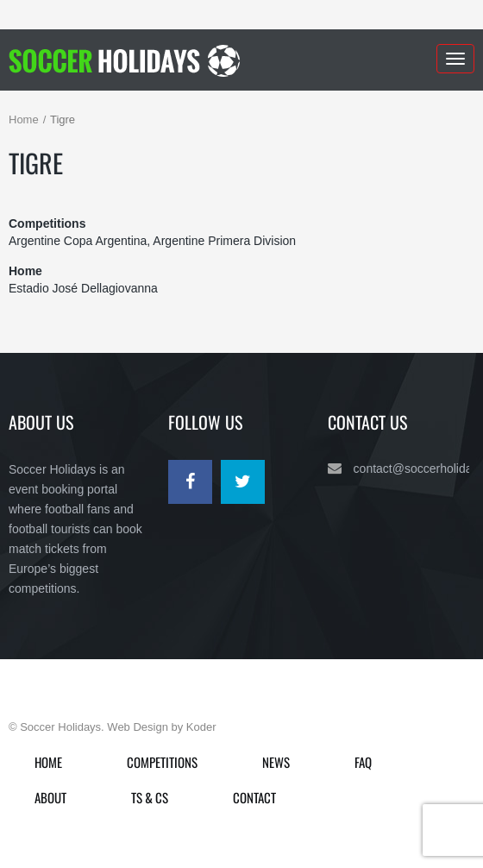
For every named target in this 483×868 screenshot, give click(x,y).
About (50, 797)
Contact (254, 797)
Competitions (162, 762)
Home (24, 120)
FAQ (363, 762)
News (276, 762)
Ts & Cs (150, 797)
